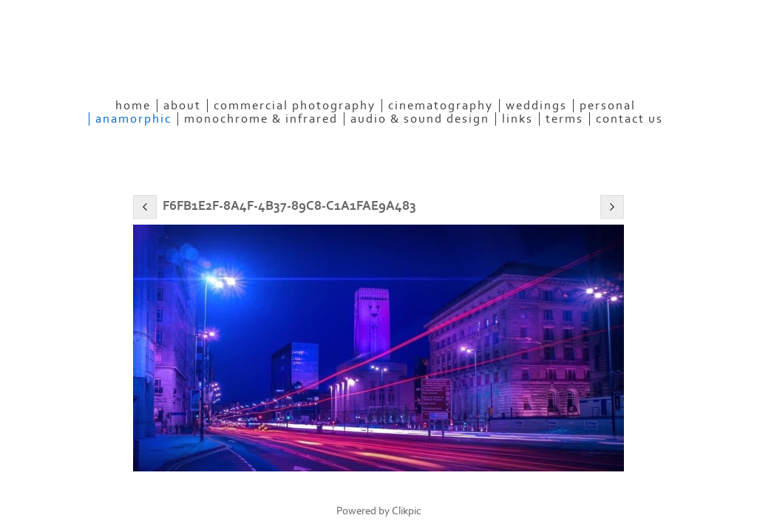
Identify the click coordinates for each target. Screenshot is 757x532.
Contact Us (629, 119)
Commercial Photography (295, 106)
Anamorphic (133, 119)
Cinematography (441, 106)
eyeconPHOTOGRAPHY (230, 63)
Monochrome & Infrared (261, 119)
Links (517, 119)
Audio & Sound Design (420, 119)
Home (133, 106)
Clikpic (407, 511)
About (182, 106)
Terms (564, 119)
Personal (608, 106)
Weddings (536, 106)
